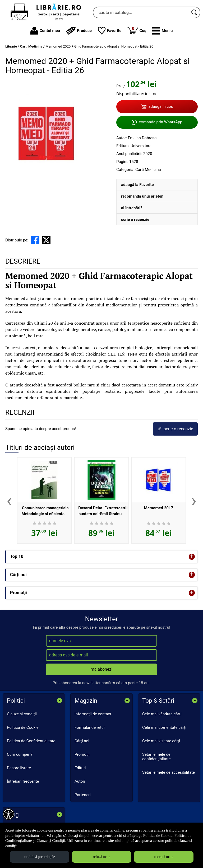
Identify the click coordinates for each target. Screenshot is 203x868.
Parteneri (83, 795)
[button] (162, 31)
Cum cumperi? (20, 754)
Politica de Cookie (23, 727)
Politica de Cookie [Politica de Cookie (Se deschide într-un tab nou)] (158, 836)
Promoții (82, 754)
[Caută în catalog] (195, 12)
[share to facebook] (35, 240)
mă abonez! (102, 669)
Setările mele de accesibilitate (169, 772)
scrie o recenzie (135, 220)
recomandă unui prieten (142, 196)
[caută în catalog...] (141, 12)
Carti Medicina (148, 170)
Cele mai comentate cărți (164, 727)
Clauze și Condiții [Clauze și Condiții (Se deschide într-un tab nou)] (51, 841)
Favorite (110, 31)
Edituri (80, 768)
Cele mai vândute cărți (162, 714)
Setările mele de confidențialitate (156, 757)
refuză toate (101, 857)
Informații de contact (93, 714)
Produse (79, 31)
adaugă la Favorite (137, 185)
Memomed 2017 (159, 508)
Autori (80, 781)
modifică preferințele (39, 857)
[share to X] (46, 240)
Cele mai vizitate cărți (161, 741)
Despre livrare (19, 768)
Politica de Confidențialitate (31, 741)
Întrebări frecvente (23, 781)
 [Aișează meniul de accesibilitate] (8, 814)
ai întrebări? (132, 208)
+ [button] (192, 557)
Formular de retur (90, 727)
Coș (137, 30)
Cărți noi (82, 741)
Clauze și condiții (22, 714)
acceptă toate (164, 857)
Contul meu (45, 31)
